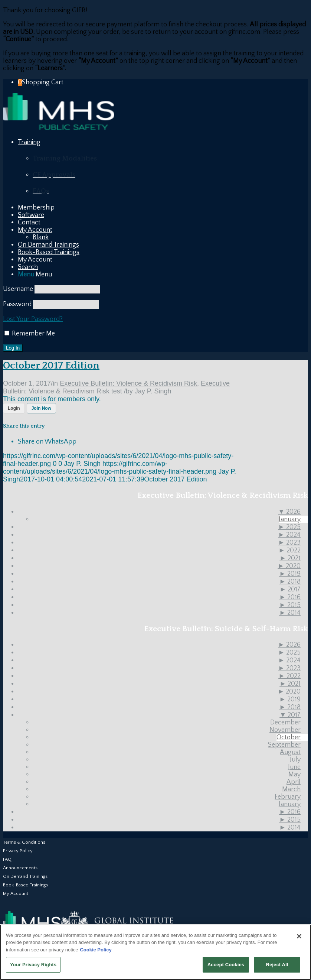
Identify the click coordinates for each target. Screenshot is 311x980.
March (291, 789)
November (285, 730)
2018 (290, 582)
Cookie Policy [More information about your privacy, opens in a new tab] (96, 950)
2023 (289, 543)
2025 (289, 527)
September (284, 745)
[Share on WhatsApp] (47, 442)
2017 (290, 590)
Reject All (277, 965)
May (294, 775)
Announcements (20, 868)
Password (17, 304)
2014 (290, 613)
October (289, 737)
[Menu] (35, 275)
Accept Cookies (226, 965)
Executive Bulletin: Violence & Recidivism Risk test (116, 387)
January (290, 519)
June (294, 767)
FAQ (7, 859)
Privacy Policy (18, 851)
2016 (290, 597)
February (288, 797)
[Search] (28, 267)
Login (14, 408)
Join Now (41, 408)
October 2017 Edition (51, 366)
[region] (155, 952)
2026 (289, 512)
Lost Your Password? (33, 319)
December (285, 723)
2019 (290, 574)
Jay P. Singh (153, 391)
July (295, 760)
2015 (290, 605)
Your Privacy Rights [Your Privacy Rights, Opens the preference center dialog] (33, 965)
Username (18, 289)
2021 (290, 558)
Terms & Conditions (24, 842)
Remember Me (30, 334)
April (294, 782)
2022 (289, 551)
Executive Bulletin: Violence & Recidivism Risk (128, 383)
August (290, 752)
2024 (289, 535)
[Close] (299, 936)
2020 (289, 566)
